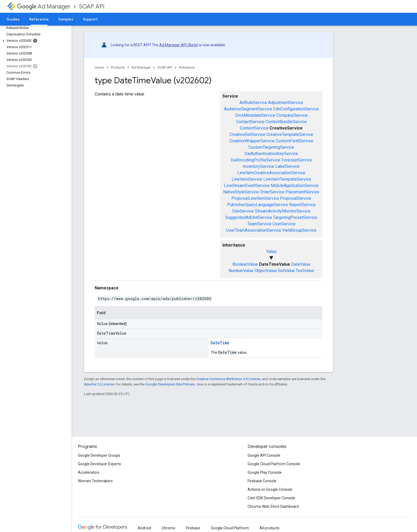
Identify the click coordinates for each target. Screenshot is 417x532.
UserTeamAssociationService (254, 230)
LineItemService (247, 179)
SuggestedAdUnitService (249, 217)
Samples (66, 19)
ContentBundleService (286, 122)
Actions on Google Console (270, 489)
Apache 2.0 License (99, 384)
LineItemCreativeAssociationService (271, 173)
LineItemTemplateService (287, 179)
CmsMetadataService (255, 115)
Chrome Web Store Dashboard (273, 506)
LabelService (287, 166)
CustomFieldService (294, 141)
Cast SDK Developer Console (271, 498)
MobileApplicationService (295, 186)
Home (99, 67)
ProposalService (296, 198)
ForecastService (297, 160)
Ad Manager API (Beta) (179, 45)
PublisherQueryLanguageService (258, 205)
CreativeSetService (247, 134)
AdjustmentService (286, 103)
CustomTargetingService (271, 147)
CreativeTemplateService (290, 134)
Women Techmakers (95, 481)
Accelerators (89, 472)
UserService (284, 224)
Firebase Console (262, 481)
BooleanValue (245, 264)
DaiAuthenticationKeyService (271, 154)
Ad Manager (44, 7)
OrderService (272, 192)
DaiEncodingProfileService (255, 160)
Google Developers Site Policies (170, 384)
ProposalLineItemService (255, 198)
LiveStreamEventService (247, 186)
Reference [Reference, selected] (39, 19)
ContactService (250, 122)
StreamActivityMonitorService (283, 211)
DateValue (301, 264)
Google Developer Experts (99, 464)
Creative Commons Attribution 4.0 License (228, 379)
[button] (35, 41)
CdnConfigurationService (296, 109)
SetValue (286, 271)
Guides (13, 19)
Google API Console (264, 455)
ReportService (302, 205)
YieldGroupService (299, 230)
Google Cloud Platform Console (274, 464)
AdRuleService (253, 103)
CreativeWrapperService (252, 141)
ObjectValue (266, 271)
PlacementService (302, 192)
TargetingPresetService (295, 217)
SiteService (243, 211)
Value (271, 252)
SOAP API (92, 7)
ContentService (254, 128)
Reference (187, 67)
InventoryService (258, 166)
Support (90, 19)
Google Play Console (265, 472)
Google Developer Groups (99, 455)
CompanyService (292, 115)
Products (118, 67)
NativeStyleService (241, 192)
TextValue (305, 271)
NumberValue (241, 271)
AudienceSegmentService (248, 109)
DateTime (220, 343)
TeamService (259, 224)
